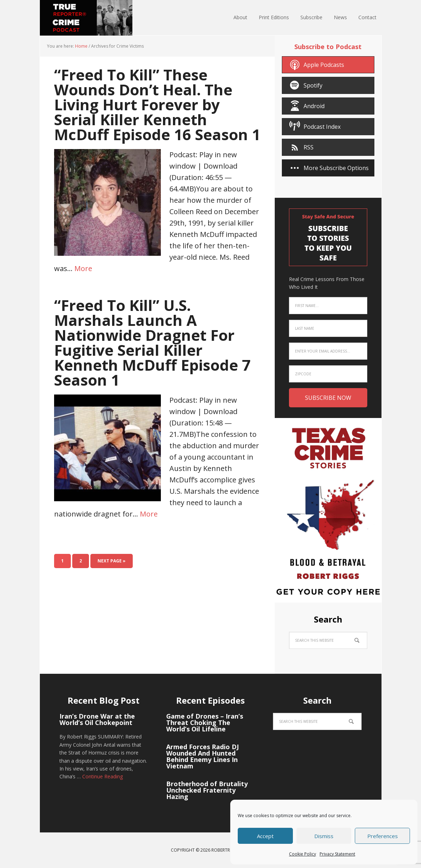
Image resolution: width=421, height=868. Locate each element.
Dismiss (324, 836)
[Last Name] (328, 328)
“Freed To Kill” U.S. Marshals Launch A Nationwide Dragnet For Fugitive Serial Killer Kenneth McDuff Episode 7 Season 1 (152, 342)
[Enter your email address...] (328, 351)
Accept (265, 836)
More (83, 268)
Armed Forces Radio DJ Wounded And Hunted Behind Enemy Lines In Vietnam (202, 756)
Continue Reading (102, 776)
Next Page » (112, 561)
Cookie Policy (302, 854)
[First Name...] (328, 306)
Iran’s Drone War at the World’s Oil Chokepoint (97, 719)
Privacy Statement (337, 854)
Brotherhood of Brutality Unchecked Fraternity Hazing (207, 790)
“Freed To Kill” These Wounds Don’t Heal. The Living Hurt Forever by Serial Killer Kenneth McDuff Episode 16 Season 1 (157, 104)
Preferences (383, 836)
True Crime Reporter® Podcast (86, 18)
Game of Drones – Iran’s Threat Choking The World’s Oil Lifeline (205, 723)
